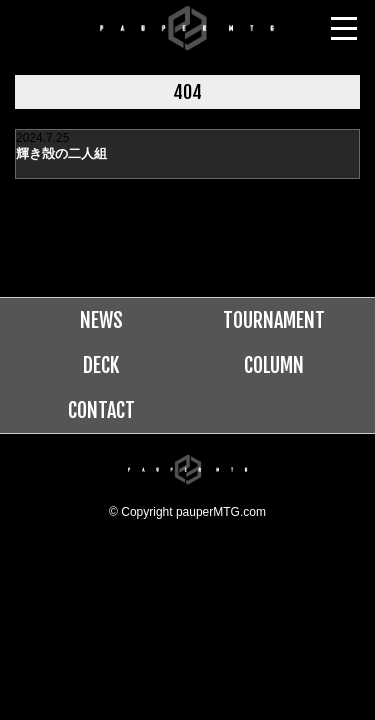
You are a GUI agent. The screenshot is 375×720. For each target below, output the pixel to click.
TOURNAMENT (274, 320)
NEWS (101, 320)
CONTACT (101, 410)
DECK (101, 365)
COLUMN (274, 365)
